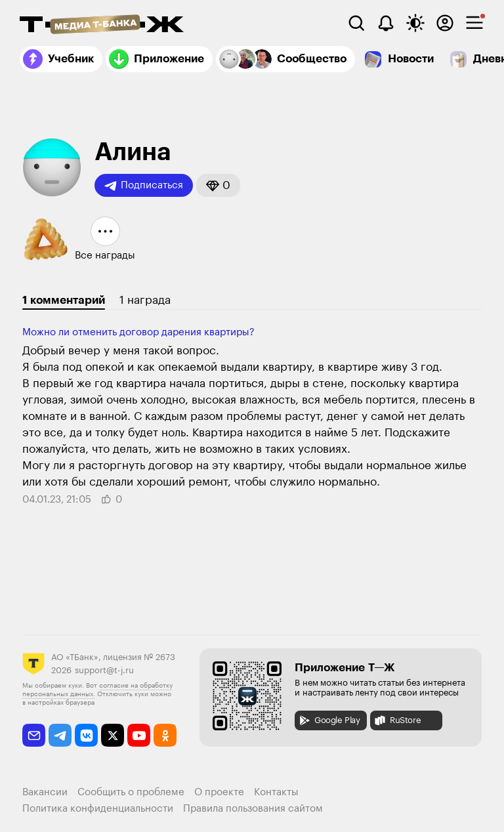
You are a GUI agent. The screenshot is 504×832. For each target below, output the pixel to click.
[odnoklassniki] (165, 735)
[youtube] (139, 735)
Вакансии (45, 792)
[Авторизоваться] (445, 23)
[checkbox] (474, 23)
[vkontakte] (86, 735)
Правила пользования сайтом (253, 809)
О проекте (219, 792)
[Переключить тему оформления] (415, 23)
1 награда (145, 300)
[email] (34, 735)
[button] (218, 185)
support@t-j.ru (104, 670)
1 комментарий (64, 300)
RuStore (397, 720)
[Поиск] (356, 23)
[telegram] (60, 735)
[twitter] (113, 735)
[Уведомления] (386, 23)
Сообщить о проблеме (131, 792)
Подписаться (144, 186)
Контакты (276, 792)
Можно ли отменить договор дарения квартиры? (138, 332)
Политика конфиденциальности (98, 809)
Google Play (329, 720)
